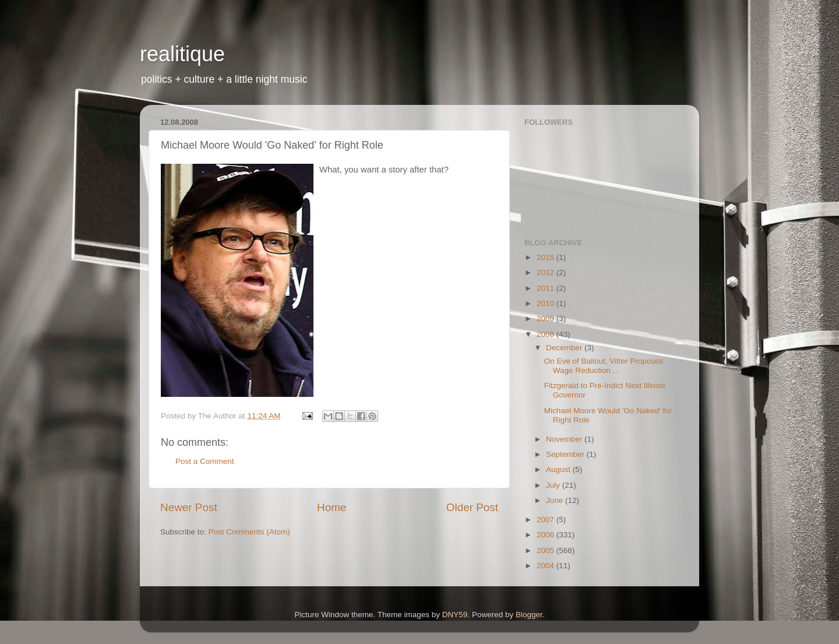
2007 (547, 520)
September (566, 454)
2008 (547, 334)
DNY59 (455, 615)
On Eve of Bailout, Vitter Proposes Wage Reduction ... (604, 366)
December (565, 348)
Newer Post (189, 507)
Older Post (472, 507)
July (554, 485)
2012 (547, 272)
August (559, 469)
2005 (547, 550)
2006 (547, 535)
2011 (547, 288)
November (565, 439)
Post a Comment (205, 461)
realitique (182, 54)
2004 (547, 566)
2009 (547, 319)
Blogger (529, 615)
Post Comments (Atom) (249, 532)
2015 (547, 257)
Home (332, 507)
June (556, 500)
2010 (547, 303)
